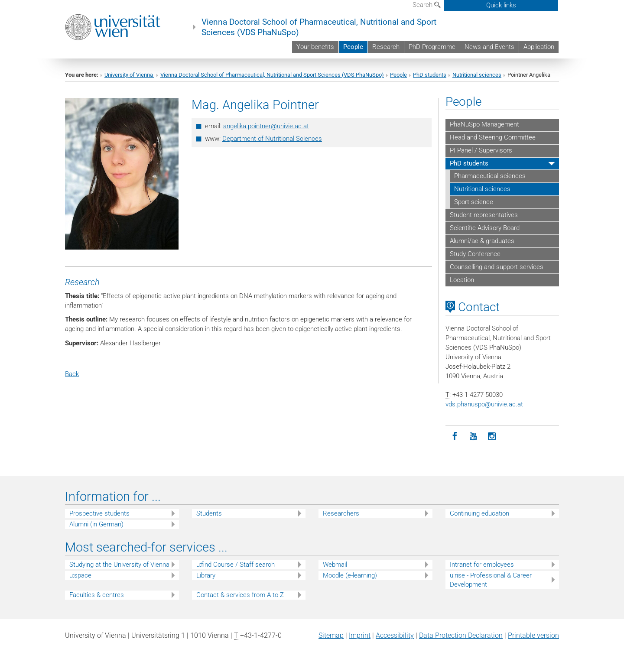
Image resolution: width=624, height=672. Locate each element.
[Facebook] (455, 437)
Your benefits (315, 47)
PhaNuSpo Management (484, 124)
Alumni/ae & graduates (482, 241)
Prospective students (99, 513)
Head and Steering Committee (493, 137)
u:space (80, 575)
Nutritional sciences (477, 75)
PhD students (430, 75)
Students (209, 513)
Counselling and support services (497, 267)
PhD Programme (432, 47)
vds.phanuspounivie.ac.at (484, 404)
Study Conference (475, 254)
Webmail (335, 565)
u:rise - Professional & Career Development (491, 580)
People (353, 47)
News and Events (489, 47)
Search (427, 5)
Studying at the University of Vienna (119, 565)
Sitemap (331, 635)
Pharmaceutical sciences (490, 176)
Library (206, 575)
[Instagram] (492, 437)
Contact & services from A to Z (240, 595)
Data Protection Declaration (461, 635)
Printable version (533, 635)
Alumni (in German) (96, 524)
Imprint (360, 635)
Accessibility (395, 635)
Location (462, 280)
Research (386, 47)
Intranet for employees (482, 565)
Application (539, 47)
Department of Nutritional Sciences (272, 139)
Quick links (501, 5)
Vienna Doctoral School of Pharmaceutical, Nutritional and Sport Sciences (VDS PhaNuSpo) (319, 27)
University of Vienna (129, 75)
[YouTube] (473, 437)
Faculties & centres (97, 595)
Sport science (474, 202)
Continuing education (479, 513)
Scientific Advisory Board (485, 228)
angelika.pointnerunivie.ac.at (266, 126)
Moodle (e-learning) (350, 575)
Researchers (341, 513)
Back (72, 374)
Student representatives (484, 215)
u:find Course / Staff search (236, 565)
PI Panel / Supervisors (481, 150)
